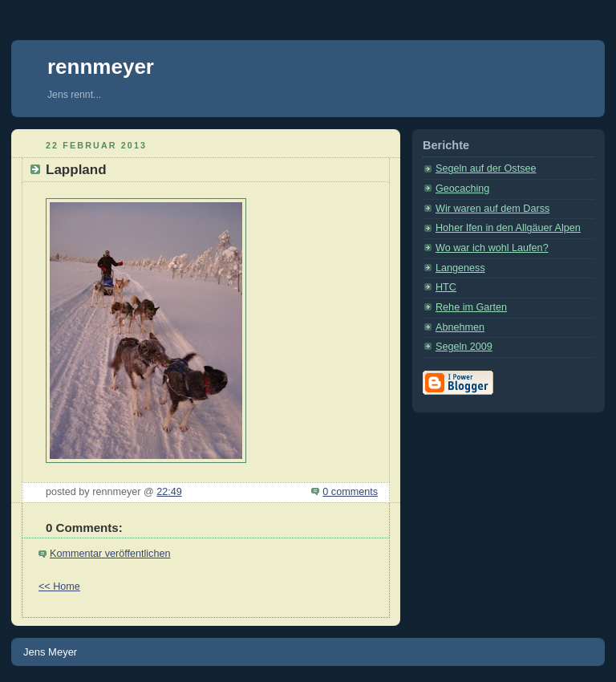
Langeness (460, 268)
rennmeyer (101, 67)
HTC (446, 287)
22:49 (169, 492)
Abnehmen (460, 327)
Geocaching (462, 189)
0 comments (350, 492)
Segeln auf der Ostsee (486, 168)
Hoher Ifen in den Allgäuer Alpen (508, 228)
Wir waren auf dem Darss (492, 209)
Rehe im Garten (471, 307)
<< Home (59, 587)
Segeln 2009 (464, 347)
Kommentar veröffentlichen (110, 554)
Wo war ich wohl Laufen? (492, 248)
